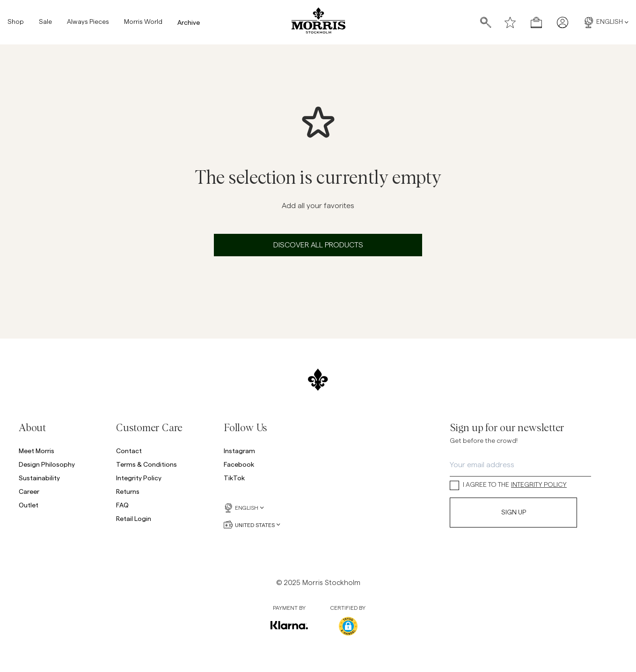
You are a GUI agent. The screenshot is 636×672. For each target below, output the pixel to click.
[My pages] (563, 22)
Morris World (143, 22)
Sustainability (39, 478)
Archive (189, 23)
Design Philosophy (47, 464)
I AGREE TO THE (508, 485)
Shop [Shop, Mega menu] (16, 22)
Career (29, 491)
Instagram (239, 451)
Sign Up (514, 513)
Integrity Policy (139, 478)
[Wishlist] (510, 22)
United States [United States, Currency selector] (252, 525)
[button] (348, 626)
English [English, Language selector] (606, 22)
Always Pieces (88, 22)
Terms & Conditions (146, 464)
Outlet (29, 505)
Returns (128, 491)
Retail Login (134, 518)
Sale (45, 22)
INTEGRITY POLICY (539, 485)
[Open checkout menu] (536, 22)
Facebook (239, 464)
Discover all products (318, 245)
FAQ (122, 505)
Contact (129, 451)
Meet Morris (37, 451)
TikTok (234, 478)
